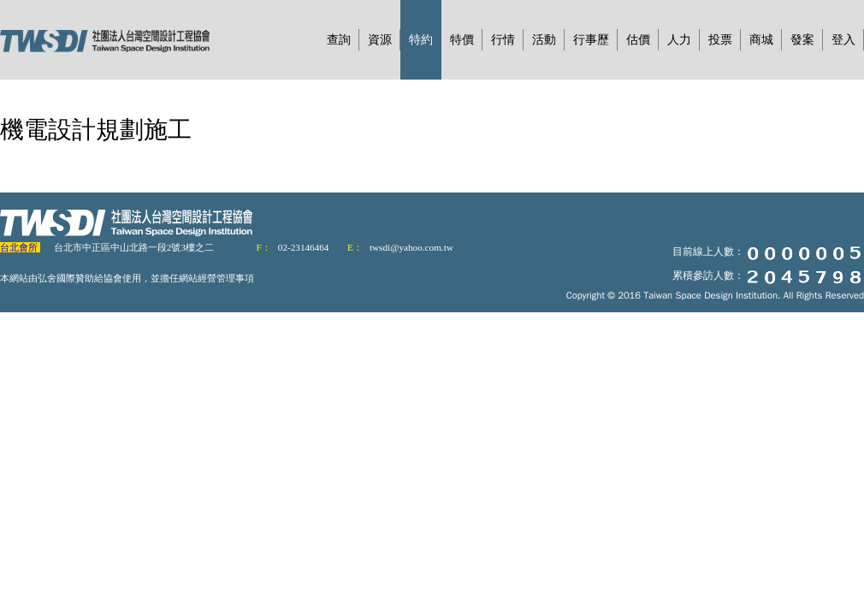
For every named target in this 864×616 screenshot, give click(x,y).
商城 (761, 40)
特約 (421, 40)
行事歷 (591, 40)
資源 (380, 40)
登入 (843, 40)
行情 (503, 40)
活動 (544, 40)
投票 (720, 40)
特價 (462, 40)
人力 (679, 40)
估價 (638, 40)
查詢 (339, 40)
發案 (802, 40)
